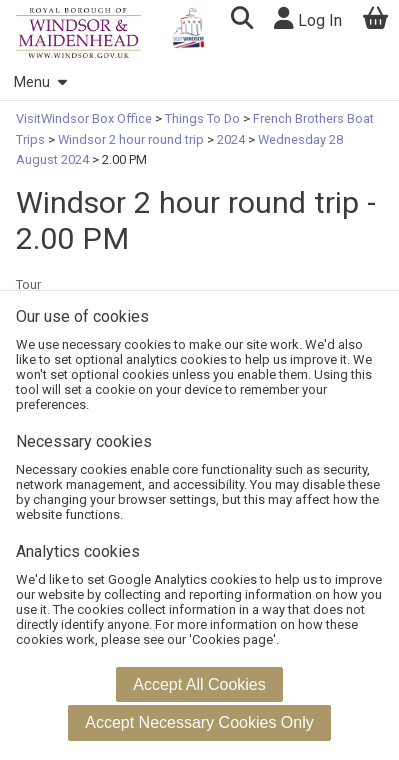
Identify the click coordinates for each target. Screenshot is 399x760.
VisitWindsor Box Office (85, 118)
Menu (40, 82)
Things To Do (202, 118)
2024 (231, 139)
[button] (241, 20)
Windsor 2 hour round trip (131, 139)
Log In (308, 18)
